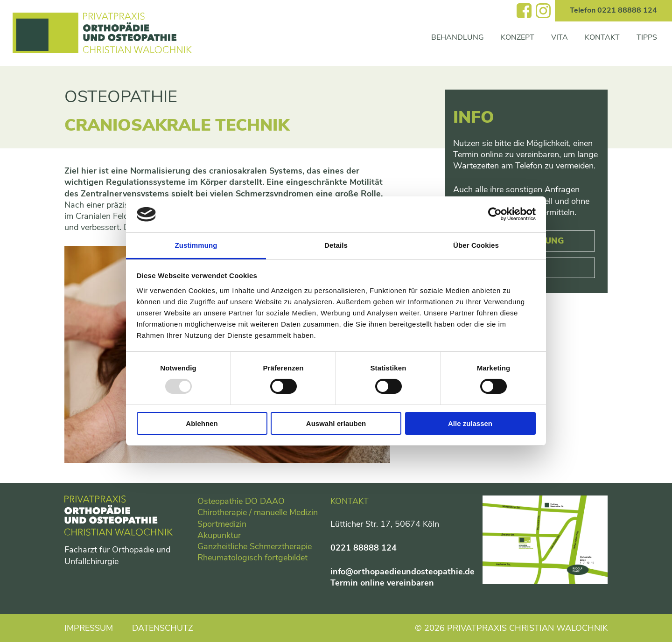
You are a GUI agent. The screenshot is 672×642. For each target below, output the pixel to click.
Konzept (518, 37)
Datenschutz (163, 628)
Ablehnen (202, 423)
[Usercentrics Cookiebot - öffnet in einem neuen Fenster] (495, 214)
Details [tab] (336, 245)
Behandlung (458, 37)
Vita (560, 37)
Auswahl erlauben (336, 423)
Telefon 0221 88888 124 (613, 10)
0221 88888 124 (364, 548)
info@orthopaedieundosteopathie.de (402, 572)
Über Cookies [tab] (476, 245)
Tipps (647, 37)
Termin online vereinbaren (382, 583)
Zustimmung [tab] (196, 245)
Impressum (89, 628)
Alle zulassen (470, 423)
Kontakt (602, 37)
